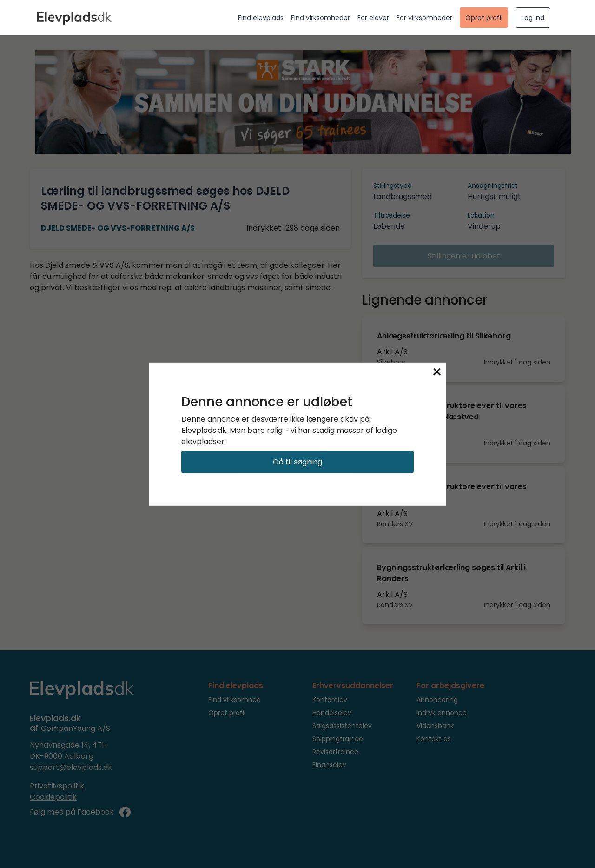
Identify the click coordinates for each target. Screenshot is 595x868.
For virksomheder (424, 18)
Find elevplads (261, 18)
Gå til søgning (297, 462)
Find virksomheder (321, 18)
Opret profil (484, 18)
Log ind (533, 18)
